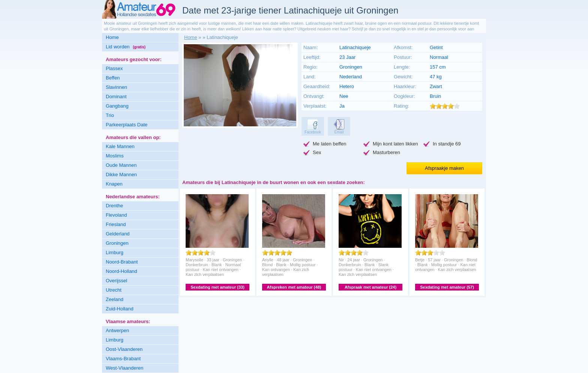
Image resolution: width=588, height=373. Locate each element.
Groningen (117, 243)
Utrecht (114, 290)
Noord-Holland (121, 271)
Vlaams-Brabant (123, 359)
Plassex (114, 68)
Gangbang (117, 106)
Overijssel (116, 281)
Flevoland (116, 215)
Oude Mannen (121, 165)
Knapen (114, 184)
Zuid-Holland (120, 309)
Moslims (115, 156)
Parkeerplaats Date (127, 125)
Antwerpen (117, 330)
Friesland (116, 224)
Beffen (113, 78)
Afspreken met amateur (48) (294, 287)
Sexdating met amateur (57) (447, 287)
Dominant (116, 97)
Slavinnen (116, 87)
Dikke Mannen (121, 175)
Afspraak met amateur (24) (370, 287)
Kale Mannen (120, 146)
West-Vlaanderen (124, 368)
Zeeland (115, 299)
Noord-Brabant (122, 262)
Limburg (115, 252)
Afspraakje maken (444, 168)
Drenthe (114, 206)
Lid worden (126, 47)
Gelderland (118, 234)
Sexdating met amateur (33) (217, 287)
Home (112, 37)
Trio (110, 115)
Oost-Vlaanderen (124, 349)
